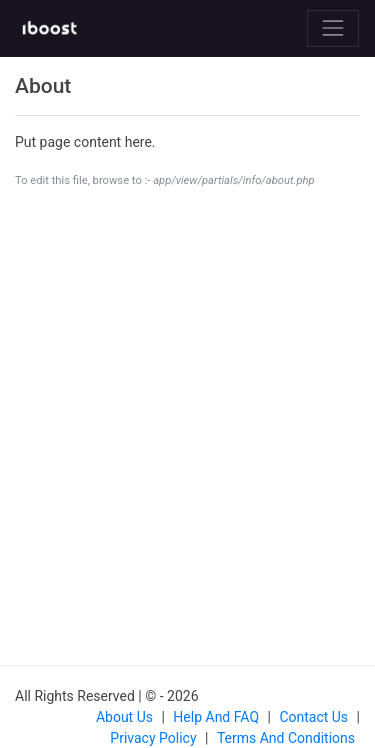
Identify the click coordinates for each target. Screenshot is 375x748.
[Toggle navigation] (333, 28)
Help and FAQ (216, 717)
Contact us (313, 717)
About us (124, 717)
